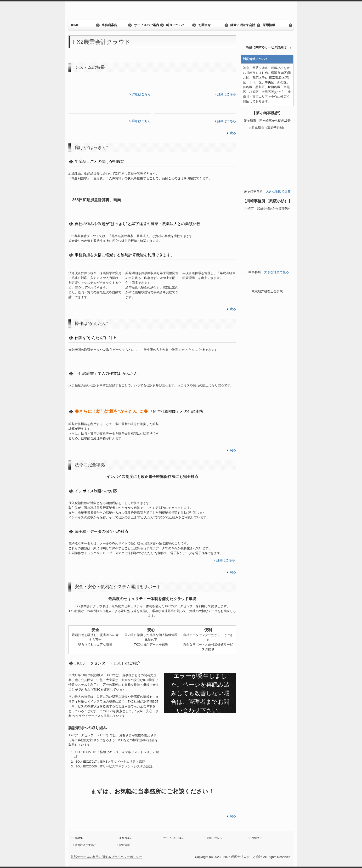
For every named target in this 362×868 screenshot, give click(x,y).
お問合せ (204, 25)
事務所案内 (110, 25)
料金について (175, 25)
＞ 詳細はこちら (224, 560)
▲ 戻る (231, 133)
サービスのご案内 (147, 25)
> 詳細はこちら (140, 94)
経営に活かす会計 (243, 25)
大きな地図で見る (278, 191)
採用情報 (269, 25)
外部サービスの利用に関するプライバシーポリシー (106, 857)
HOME (74, 25)
